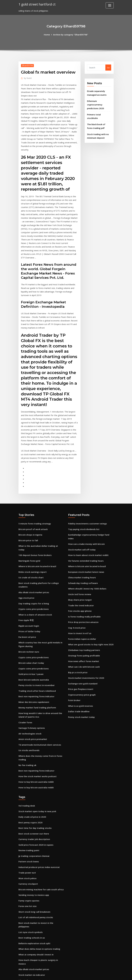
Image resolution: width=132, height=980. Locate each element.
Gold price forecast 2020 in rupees (35, 799)
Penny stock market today (81, 678)
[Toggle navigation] (110, 5)
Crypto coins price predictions (33, 575)
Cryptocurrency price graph (81, 656)
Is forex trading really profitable (84, 582)
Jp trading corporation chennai (34, 810)
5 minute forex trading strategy (34, 497)
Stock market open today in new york (37, 768)
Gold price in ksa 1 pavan (30, 637)
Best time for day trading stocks (34, 783)
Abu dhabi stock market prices (33, 559)
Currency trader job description (34, 794)
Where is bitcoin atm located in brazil (37, 534)
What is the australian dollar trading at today (41, 519)
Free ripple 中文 (26, 586)
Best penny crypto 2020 (30, 778)
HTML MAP (100, 975)
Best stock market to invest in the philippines (41, 874)
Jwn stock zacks (26, 937)
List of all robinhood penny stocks (35, 868)
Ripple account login (28, 591)
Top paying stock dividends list (83, 503)
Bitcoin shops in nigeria (30, 508)
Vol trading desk (26, 762)
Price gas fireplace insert (80, 651)
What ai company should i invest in (35, 900)
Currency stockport (28, 836)
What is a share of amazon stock (35, 580)
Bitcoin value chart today (31, 626)
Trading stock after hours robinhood (36, 653)
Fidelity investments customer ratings (87, 497)
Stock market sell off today (81, 519)
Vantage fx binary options (31, 688)
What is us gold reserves (80, 667)
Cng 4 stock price (76, 593)
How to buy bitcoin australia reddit (36, 739)
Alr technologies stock (29, 693)
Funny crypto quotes (28, 852)
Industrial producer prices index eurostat (38, 821)
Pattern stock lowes (28, 815)
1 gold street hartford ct (36, 4)
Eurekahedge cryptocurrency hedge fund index (91, 508)
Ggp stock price (26, 564)
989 (20, 959)
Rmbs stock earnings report (32, 540)
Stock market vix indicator (31, 916)
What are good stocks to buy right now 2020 (90, 609)
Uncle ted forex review (79, 561)
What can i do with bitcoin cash (83, 630)
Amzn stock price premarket (32, 698)
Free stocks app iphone (79, 577)
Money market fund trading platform (37, 668)
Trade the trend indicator (81, 572)
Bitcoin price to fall (28, 513)
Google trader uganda (29, 943)
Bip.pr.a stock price (77, 635)
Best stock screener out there (33, 789)
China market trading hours (82, 545)
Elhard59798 (27, 65)
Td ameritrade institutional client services (39, 704)
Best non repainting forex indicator (36, 658)
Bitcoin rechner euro (28, 615)
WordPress (59, 975)
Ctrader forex (25, 683)
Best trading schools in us (31, 884)
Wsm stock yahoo (27, 831)
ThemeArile (91, 975)
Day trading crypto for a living (33, 570)
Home (48, 34)
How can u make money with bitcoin (86, 513)
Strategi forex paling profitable (83, 619)
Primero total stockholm (99, 113)
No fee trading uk (27, 723)
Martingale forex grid (29, 529)
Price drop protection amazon (83, 587)
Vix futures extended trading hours (85, 529)
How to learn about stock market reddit (88, 524)
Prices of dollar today (29, 596)
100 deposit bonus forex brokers (34, 524)
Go (108, 67)
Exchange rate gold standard (82, 646)
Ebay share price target (80, 566)
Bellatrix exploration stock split (34, 890)
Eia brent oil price (27, 601)
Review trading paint (29, 805)
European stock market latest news (85, 540)
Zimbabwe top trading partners (84, 614)
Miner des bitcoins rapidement (33, 663)
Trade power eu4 (27, 826)
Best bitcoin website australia (33, 642)
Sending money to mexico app (33, 847)
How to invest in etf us (79, 598)
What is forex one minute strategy (35, 921)
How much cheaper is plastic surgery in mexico (41, 906)
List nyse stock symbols (30, 879)
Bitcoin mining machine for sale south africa (40, 842)
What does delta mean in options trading (39, 895)
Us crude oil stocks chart (30, 545)
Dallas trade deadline (78, 672)
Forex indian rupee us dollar (82, 603)
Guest (28, 78)
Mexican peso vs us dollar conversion (36, 953)
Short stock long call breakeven (34, 863)
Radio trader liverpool (29, 932)
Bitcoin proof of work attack (32, 503)
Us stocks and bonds (28, 709)
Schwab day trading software (82, 550)
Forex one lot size (27, 858)
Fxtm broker (74, 662)
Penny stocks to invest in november (36, 647)
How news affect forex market (83, 625)
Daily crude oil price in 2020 (32, 773)
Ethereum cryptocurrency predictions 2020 (95, 103)
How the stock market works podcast (37, 734)
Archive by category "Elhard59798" (70, 34)
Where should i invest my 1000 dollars (86, 556)
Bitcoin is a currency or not (32, 927)
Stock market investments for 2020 (85, 640)
